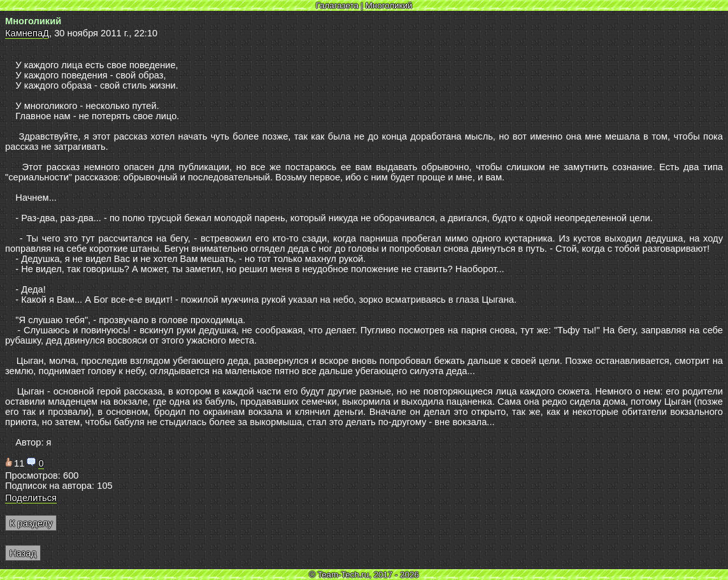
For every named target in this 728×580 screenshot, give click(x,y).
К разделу (31, 523)
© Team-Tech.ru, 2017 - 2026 (364, 575)
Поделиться (31, 498)
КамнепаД (27, 33)
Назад (23, 553)
